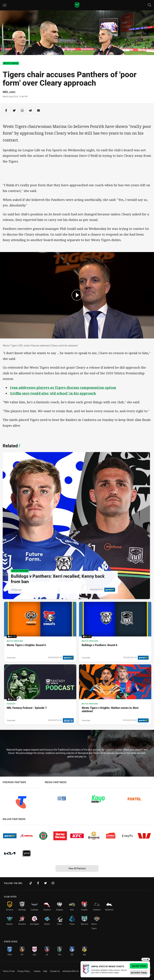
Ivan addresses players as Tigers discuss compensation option (63, 388)
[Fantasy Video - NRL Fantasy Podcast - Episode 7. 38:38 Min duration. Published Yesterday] (40, 694)
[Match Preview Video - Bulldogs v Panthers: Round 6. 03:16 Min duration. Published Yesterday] (115, 632)
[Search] (149, 5)
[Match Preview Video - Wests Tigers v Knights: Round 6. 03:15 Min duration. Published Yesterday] (40, 632)
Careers (37, 971)
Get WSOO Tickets (139, 973)
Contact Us (55, 971)
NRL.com (9, 92)
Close (146, 959)
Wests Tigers (11, 63)
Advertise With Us (71, 971)
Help (45, 971)
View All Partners (77, 868)
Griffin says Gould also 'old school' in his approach (53, 393)
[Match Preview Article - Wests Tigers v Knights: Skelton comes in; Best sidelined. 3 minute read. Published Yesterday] (115, 694)
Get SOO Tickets (139, 966)
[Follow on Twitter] (45, 883)
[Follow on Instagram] (53, 883)
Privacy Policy (24, 971)
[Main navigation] (5, 5)
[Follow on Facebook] (38, 883)
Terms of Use (9, 971)
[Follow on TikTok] (31, 883)
